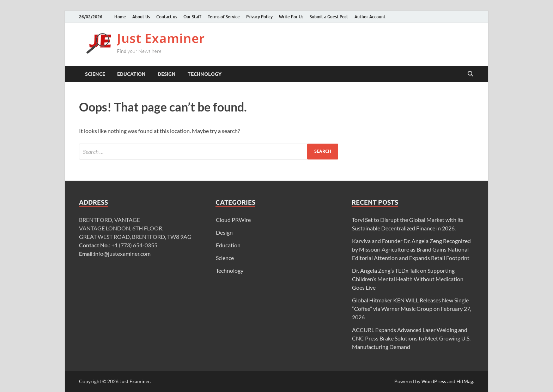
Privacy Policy (259, 17)
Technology (205, 74)
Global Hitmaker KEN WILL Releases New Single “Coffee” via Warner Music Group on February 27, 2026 (412, 309)
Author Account (370, 17)
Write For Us (291, 17)
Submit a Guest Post (329, 17)
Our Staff (192, 17)
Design (167, 74)
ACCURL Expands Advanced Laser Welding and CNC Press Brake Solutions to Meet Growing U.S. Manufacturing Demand (411, 338)
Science (95, 74)
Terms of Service (224, 17)
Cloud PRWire (233, 220)
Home (120, 17)
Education (131, 74)
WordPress (434, 381)
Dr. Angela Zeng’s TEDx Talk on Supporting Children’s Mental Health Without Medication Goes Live (408, 279)
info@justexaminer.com (122, 254)
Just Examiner (135, 381)
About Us (141, 17)
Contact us (167, 17)
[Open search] (470, 74)
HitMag (465, 381)
